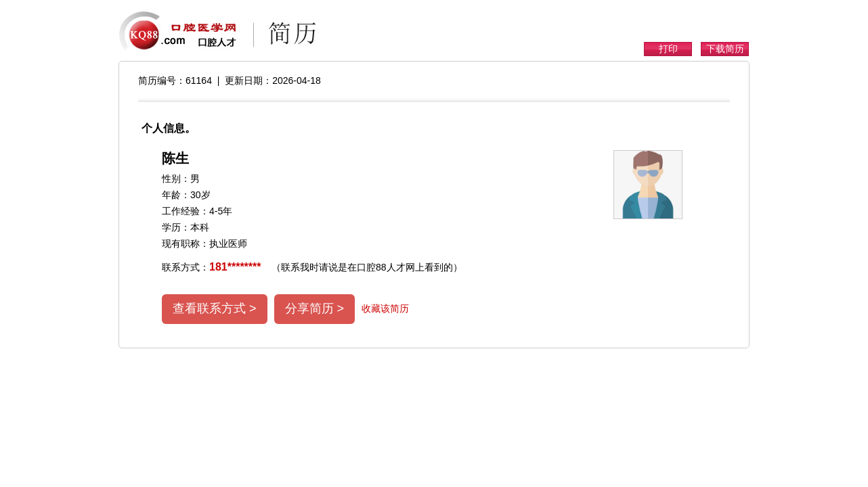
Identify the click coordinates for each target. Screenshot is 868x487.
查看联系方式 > (215, 308)
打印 (668, 49)
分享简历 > (315, 308)
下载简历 (725, 49)
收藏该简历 (385, 308)
